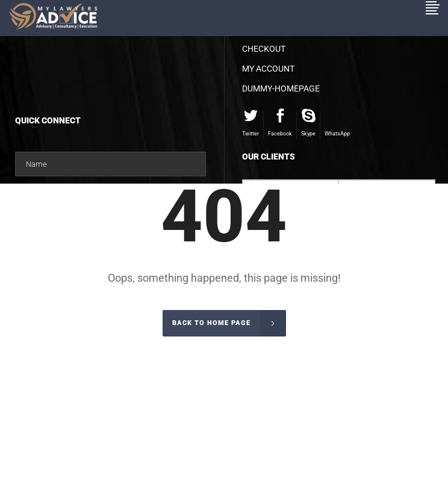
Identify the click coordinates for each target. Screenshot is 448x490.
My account (268, 69)
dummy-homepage (281, 88)
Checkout (264, 49)
